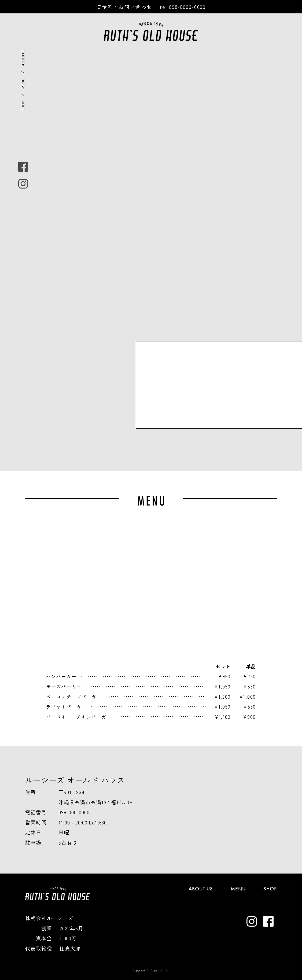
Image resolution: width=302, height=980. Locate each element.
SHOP (23, 106)
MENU (23, 84)
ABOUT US (23, 58)
